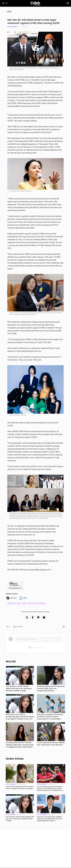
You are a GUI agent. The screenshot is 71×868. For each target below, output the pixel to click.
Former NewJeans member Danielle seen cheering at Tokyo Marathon (51, 744)
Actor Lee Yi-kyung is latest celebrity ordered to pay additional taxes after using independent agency (49, 819)
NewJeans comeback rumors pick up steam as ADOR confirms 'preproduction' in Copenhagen (50, 717)
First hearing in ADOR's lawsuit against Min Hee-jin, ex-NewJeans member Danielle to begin (19, 689)
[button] (27, 617)
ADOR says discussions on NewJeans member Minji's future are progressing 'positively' (51, 689)
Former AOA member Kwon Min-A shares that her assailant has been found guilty (20, 788)
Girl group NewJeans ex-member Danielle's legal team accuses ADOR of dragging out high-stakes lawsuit (20, 745)
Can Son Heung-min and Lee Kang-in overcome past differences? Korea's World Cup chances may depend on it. (50, 788)
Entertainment (13, 27)
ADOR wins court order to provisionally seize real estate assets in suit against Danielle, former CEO (20, 717)
